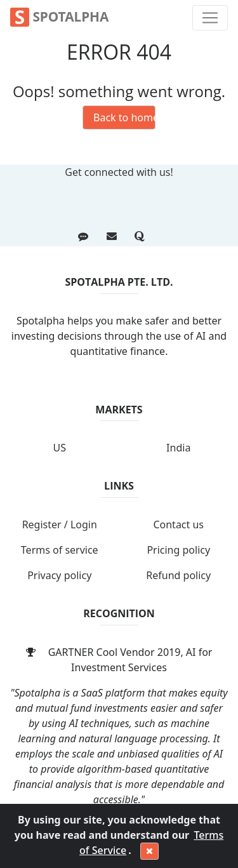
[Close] (149, 851)
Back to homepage (124, 117)
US (60, 448)
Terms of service (60, 550)
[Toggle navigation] (210, 18)
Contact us (178, 524)
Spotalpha (59, 17)
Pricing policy (178, 550)
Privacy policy (59, 575)
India (178, 448)
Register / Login (60, 524)
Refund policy (178, 575)
